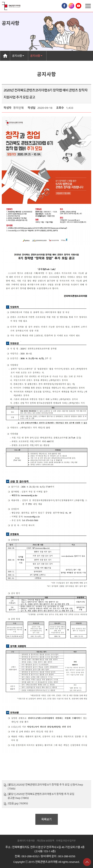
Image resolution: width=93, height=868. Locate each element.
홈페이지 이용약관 (26, 841)
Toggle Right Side (88, 6)
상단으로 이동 (87, 862)
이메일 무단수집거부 (66, 841)
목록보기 (47, 819)
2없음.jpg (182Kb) (18, 803)
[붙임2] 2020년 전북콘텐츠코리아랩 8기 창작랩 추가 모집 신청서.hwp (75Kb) (45, 787)
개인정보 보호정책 (46, 841)
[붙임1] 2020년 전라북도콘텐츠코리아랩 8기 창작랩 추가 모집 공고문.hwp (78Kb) (41, 796)
